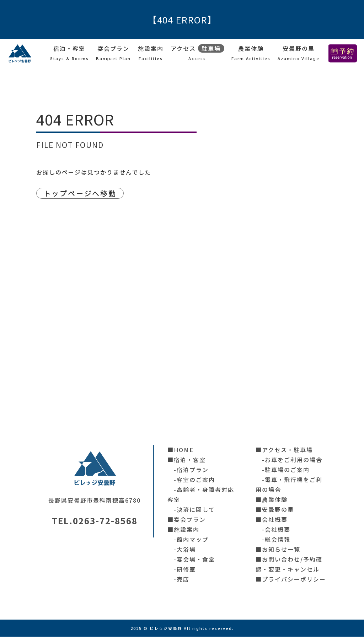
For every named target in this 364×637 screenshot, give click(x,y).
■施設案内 (183, 530)
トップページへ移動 (82, 193)
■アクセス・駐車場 (284, 450)
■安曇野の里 (275, 510)
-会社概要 (273, 530)
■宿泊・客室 (187, 460)
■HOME (181, 450)
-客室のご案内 (191, 480)
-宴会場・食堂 (191, 560)
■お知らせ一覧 (278, 550)
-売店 (178, 579)
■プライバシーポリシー (291, 579)
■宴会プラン (187, 520)
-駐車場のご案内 (283, 470)
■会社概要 (272, 520)
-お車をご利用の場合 (289, 460)
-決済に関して (191, 510)
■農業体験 (272, 500)
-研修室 (182, 569)
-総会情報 (273, 540)
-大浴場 (182, 550)
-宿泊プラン (188, 470)
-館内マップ (188, 540)
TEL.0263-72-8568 (95, 521)
